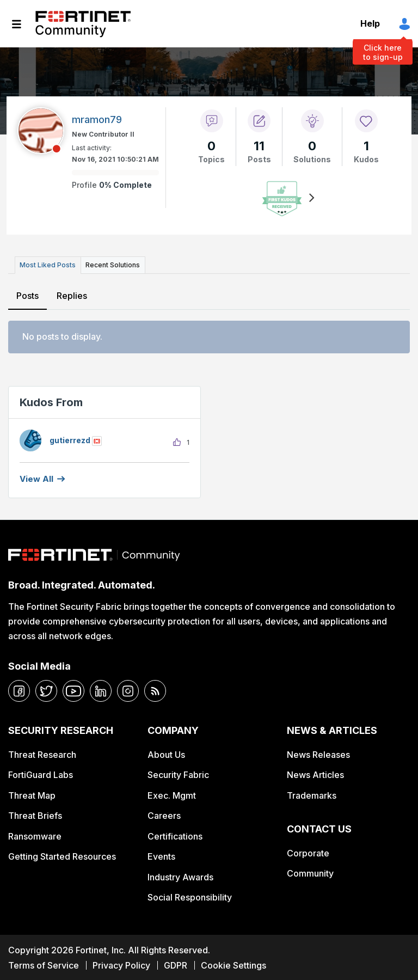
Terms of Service (44, 964)
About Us (166, 754)
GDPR (176, 964)
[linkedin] (101, 690)
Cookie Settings (233, 964)
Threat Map (32, 794)
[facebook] (19, 690)
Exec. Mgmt (172, 794)
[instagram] (128, 690)
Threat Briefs (35, 814)
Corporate (308, 852)
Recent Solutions (110, 264)
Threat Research (42, 754)
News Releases (318, 754)
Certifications (175, 835)
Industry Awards (180, 876)
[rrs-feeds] (155, 690)
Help (370, 23)
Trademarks (312, 794)
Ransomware (35, 835)
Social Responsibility (190, 896)
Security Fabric (178, 774)
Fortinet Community (83, 24)
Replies (71, 295)
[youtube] (73, 690)
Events (161, 855)
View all (36, 478)
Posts (27, 295)
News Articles (315, 774)
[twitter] (46, 690)
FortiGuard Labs (41, 774)
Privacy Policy (121, 964)
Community (310, 872)
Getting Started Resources (62, 855)
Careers (164, 814)
